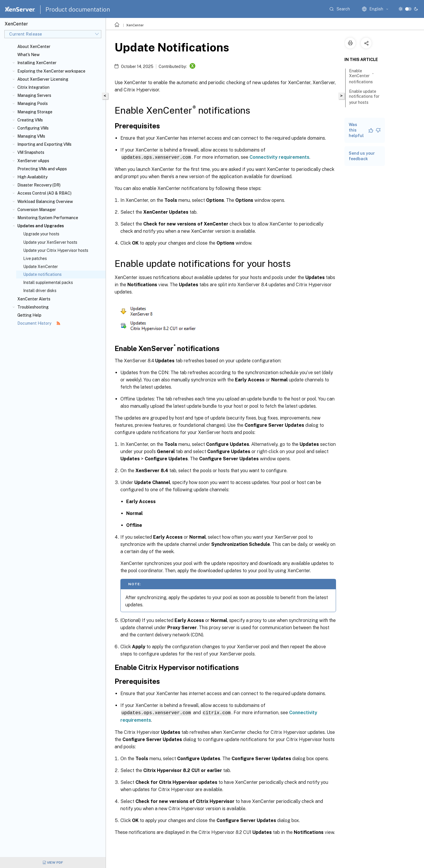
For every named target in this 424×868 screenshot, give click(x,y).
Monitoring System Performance (48, 218)
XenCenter (135, 25)
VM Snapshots (31, 152)
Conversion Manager (37, 210)
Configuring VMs (33, 128)
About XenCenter (34, 47)
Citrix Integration (33, 87)
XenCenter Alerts (34, 299)
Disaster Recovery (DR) (39, 185)
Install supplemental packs (48, 282)
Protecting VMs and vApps (42, 169)
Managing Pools (33, 104)
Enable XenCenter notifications (364, 76)
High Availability (32, 177)
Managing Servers (34, 95)
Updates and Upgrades (41, 226)
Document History (39, 323)
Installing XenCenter (37, 63)
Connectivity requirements (279, 157)
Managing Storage (35, 112)
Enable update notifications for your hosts (364, 97)
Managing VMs (31, 136)
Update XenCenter (41, 267)
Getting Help (29, 315)
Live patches (35, 258)
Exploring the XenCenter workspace (51, 71)
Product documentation (78, 10)
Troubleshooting (33, 307)
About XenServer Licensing (43, 79)
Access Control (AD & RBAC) (44, 193)
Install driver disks (40, 291)
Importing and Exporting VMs (44, 144)
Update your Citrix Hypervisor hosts (56, 250)
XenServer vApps (33, 161)
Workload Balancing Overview (45, 202)
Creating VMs (30, 120)
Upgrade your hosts (41, 234)
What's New (29, 55)
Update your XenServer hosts (50, 242)
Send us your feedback (362, 156)
